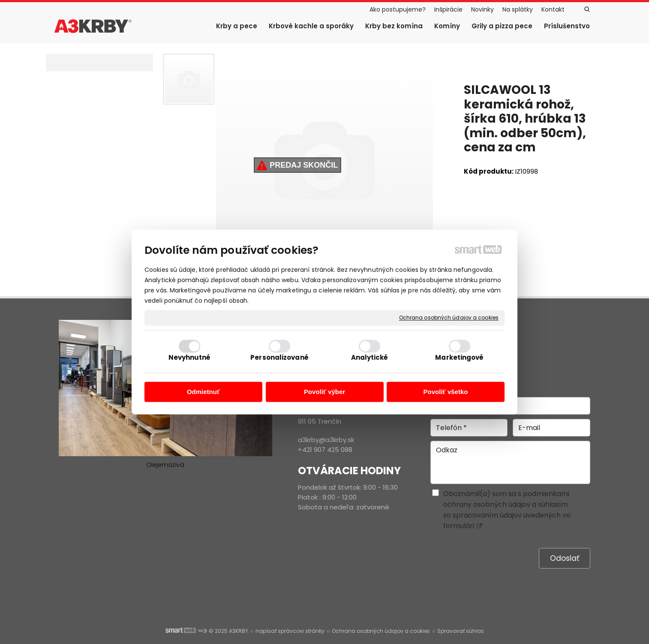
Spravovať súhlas (461, 631)
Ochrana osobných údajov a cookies (449, 318)
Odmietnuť (203, 392)
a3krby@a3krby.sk (326, 440)
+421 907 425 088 (325, 450)
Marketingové (459, 358)
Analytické (370, 358)
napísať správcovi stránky (290, 631)
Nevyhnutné (190, 358)
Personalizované (279, 358)
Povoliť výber (324, 392)
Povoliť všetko (446, 392)
